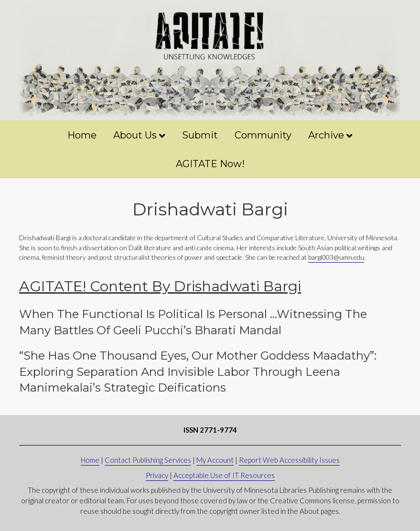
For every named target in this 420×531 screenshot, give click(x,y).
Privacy (157, 475)
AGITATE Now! (210, 164)
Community (263, 135)
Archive (326, 135)
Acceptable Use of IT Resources (224, 475)
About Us (135, 135)
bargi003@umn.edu (336, 257)
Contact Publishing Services (148, 460)
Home (82, 135)
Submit (200, 135)
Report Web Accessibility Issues (289, 460)
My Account (215, 460)
